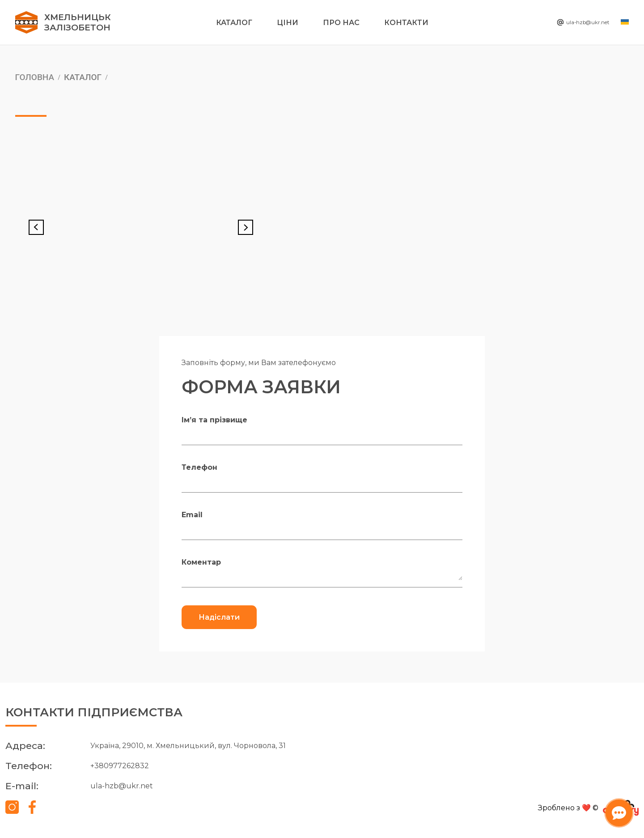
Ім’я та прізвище (214, 420)
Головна (35, 77)
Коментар (201, 562)
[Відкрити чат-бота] (615, 809)
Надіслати (219, 617)
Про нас (341, 23)
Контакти (406, 23)
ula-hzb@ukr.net (571, 23)
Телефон (199, 467)
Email (192, 515)
